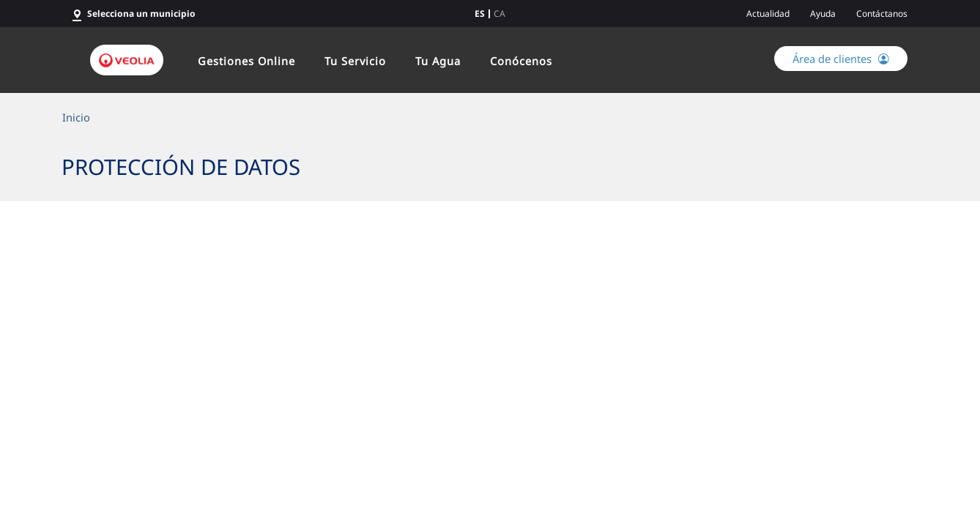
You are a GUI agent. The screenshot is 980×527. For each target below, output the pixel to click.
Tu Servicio (355, 61)
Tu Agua (438, 61)
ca (500, 14)
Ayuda (823, 14)
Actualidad (768, 14)
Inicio (76, 117)
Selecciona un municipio (141, 14)
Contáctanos (882, 14)
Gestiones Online (246, 61)
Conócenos (521, 61)
